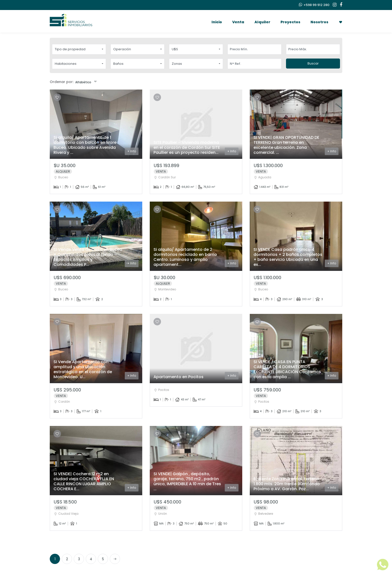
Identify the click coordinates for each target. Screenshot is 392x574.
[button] (79, 49)
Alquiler (262, 22)
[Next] (115, 559)
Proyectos (290, 22)
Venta (238, 22)
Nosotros (319, 22)
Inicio (217, 22)
